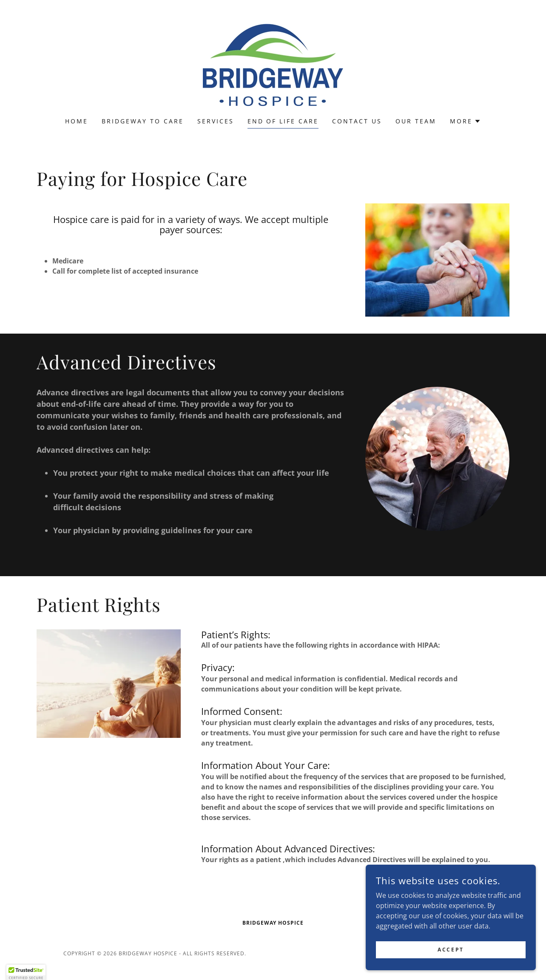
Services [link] (216, 121)
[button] (465, 121)
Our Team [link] (416, 121)
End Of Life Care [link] (283, 121)
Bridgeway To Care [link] (143, 121)
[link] (273, 64)
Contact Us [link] (357, 121)
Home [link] (77, 121)
